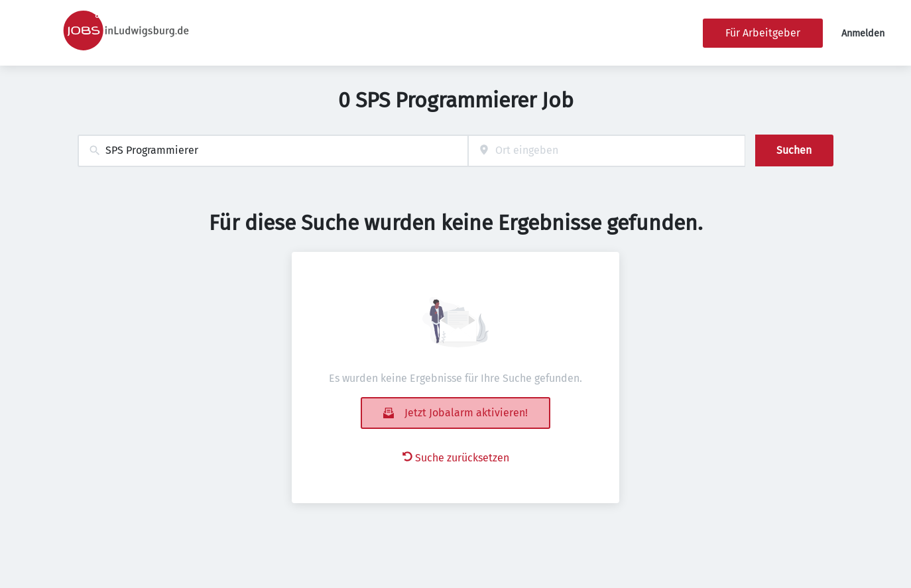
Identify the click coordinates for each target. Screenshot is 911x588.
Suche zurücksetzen (456, 458)
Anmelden (863, 33)
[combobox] (273, 151)
